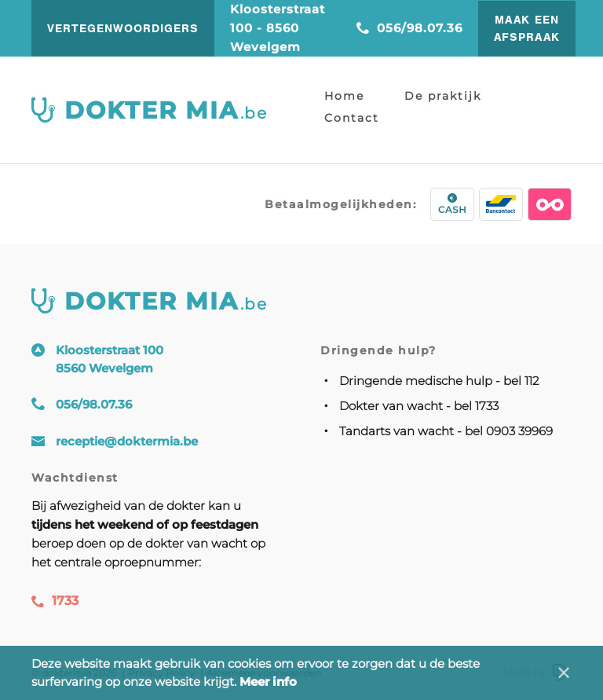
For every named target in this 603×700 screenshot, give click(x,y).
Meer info (268, 682)
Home (344, 96)
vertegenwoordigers (123, 28)
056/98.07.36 (409, 28)
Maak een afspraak (527, 29)
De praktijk (443, 96)
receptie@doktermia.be (127, 441)
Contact (352, 118)
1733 (55, 601)
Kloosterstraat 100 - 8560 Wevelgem (278, 28)
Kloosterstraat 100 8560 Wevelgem (110, 359)
